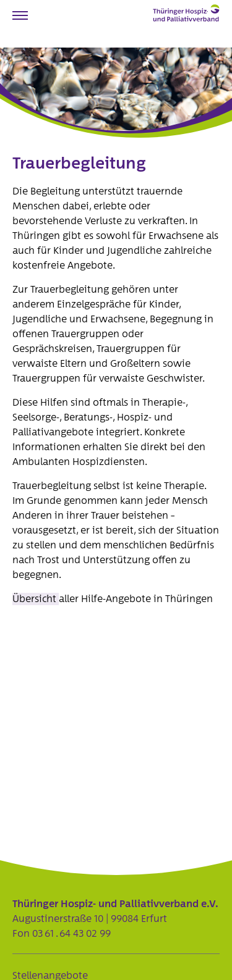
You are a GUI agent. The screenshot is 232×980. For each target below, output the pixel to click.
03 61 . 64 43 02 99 (71, 934)
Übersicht (36, 599)
